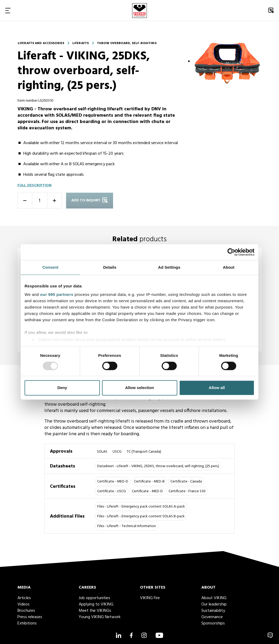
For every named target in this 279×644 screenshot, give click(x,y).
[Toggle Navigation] (8, 10)
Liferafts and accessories (41, 43)
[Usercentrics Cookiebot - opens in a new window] (231, 252)
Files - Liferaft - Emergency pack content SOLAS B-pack (141, 516)
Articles (24, 598)
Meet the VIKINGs (95, 611)
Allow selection (139, 388)
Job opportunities (94, 598)
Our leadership (214, 604)
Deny (62, 388)
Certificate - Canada (186, 482)
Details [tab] (110, 267)
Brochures (26, 611)
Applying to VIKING (96, 604)
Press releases (30, 617)
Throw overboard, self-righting (127, 43)
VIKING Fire (150, 598)
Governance (212, 617)
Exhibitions (27, 623)
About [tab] (229, 267)
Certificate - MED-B (149, 482)
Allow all (217, 388)
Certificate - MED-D (113, 482)
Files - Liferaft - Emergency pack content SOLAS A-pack (141, 507)
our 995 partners (57, 294)
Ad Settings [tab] (169, 267)
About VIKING (214, 598)
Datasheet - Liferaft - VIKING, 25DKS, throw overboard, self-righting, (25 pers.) (158, 466)
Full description (34, 185)
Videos (24, 604)
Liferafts (81, 43)
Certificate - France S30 (187, 491)
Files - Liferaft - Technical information (127, 526)
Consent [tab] (50, 267)
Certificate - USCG (112, 491)
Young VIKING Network (100, 617)
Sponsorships (213, 623)
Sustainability (213, 611)
